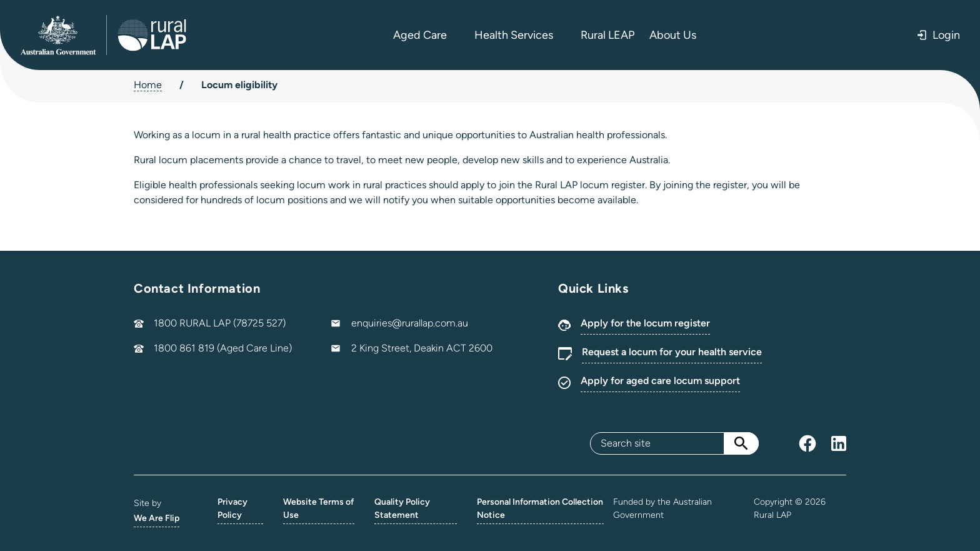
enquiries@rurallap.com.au (410, 323)
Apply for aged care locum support (660, 381)
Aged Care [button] (426, 35)
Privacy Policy (232, 508)
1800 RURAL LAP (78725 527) (220, 323)
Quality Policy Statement (402, 508)
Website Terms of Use (318, 508)
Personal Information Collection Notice (540, 508)
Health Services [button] (520, 35)
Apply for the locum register (645, 323)
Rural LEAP (607, 35)
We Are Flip (157, 518)
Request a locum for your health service (672, 352)
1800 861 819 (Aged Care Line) (223, 348)
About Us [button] (679, 35)
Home (148, 85)
